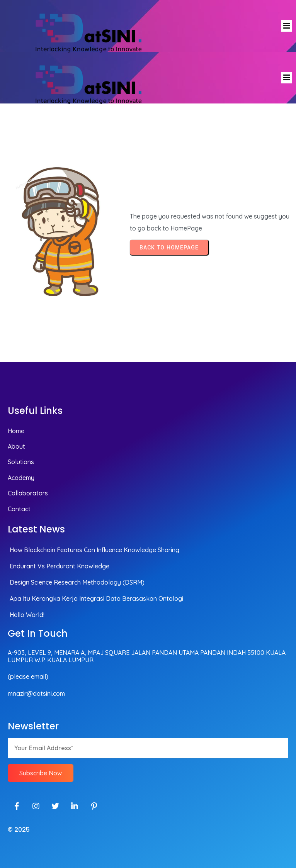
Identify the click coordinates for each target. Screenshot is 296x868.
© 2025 (19, 830)
